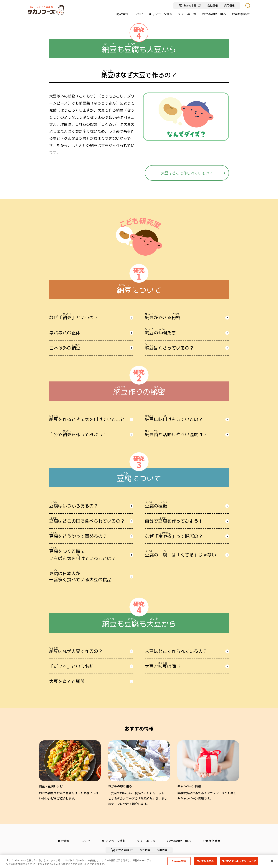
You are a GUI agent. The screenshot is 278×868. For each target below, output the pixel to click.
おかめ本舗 (190, 5)
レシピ (86, 841)
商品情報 (63, 841)
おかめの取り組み (179, 841)
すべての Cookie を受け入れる (239, 861)
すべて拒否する (205, 861)
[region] (139, 861)
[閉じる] (272, 861)
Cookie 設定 (179, 861)
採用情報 (229, 5)
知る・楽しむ (146, 841)
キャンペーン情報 (114, 841)
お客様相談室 (212, 841)
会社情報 (213, 5)
